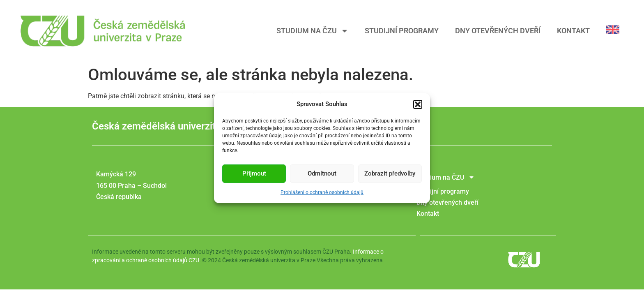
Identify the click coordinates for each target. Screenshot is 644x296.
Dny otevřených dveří (498, 31)
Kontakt (573, 31)
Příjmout (254, 176)
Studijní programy (402, 31)
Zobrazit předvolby (390, 176)
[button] (418, 106)
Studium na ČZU (312, 31)
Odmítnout (322, 176)
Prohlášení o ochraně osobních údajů (322, 194)
